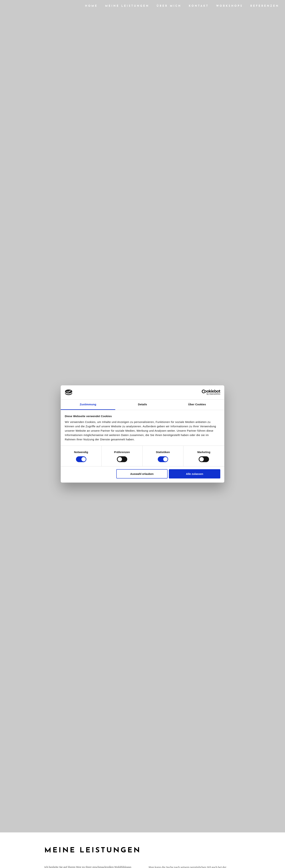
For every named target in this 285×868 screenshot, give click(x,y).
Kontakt (199, 7)
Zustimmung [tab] (88, 404)
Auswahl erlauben (142, 474)
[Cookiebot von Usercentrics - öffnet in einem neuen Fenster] (204, 392)
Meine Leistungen (127, 7)
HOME (91, 7)
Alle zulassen (195, 474)
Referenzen (265, 7)
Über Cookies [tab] (197, 404)
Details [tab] (142, 404)
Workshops (229, 7)
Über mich (169, 7)
